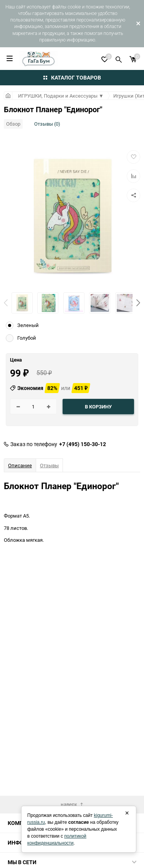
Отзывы (49, 465)
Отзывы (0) (47, 124)
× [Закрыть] (127, 813)
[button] (138, 303)
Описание (20, 465)
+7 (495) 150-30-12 (83, 444)
